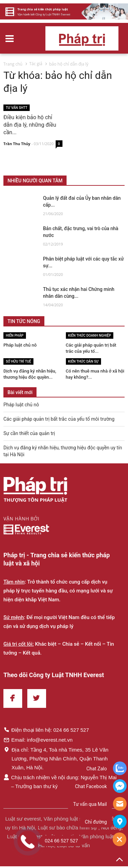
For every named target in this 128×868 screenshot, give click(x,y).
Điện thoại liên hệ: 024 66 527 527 (46, 730)
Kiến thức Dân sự (83, 361)
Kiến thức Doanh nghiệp (90, 335)
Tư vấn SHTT (17, 108)
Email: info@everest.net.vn (38, 740)
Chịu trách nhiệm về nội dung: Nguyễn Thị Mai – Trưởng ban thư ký (60, 782)
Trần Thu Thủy (17, 144)
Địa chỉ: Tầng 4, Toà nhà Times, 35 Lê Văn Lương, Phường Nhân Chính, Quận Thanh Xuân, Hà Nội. (56, 758)
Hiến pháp (15, 335)
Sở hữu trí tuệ (18, 361)
